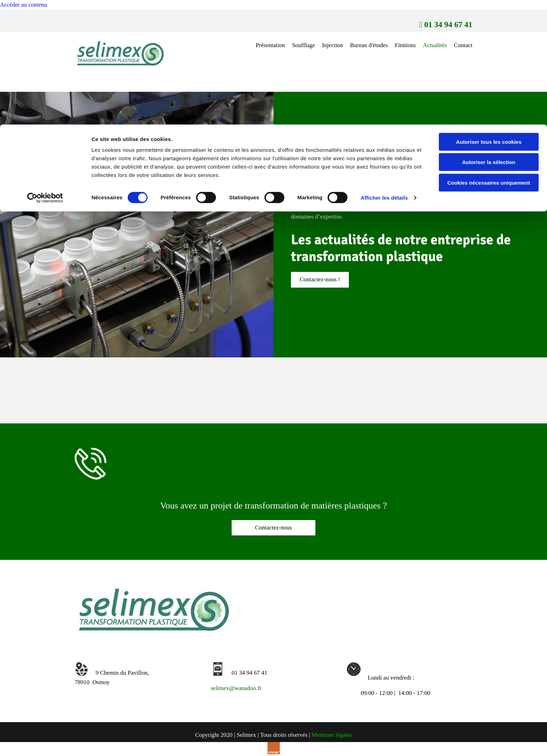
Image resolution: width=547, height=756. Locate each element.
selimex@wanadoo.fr (236, 688)
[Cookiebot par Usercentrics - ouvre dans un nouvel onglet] (45, 73)
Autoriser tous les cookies (489, 17)
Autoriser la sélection (489, 38)
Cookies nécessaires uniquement (489, 58)
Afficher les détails (384, 73)
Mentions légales (332, 735)
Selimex (423, 173)
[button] (320, 280)
